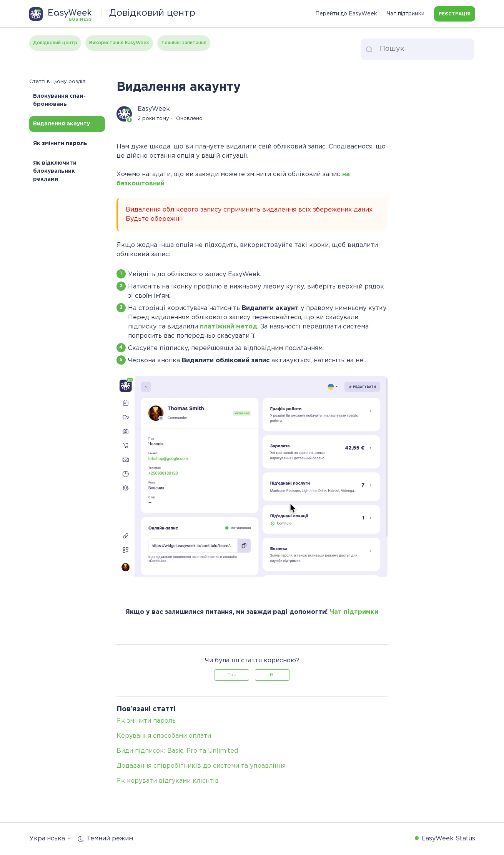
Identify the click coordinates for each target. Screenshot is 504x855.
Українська (50, 839)
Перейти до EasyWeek (346, 14)
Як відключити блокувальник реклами (55, 171)
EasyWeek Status (448, 839)
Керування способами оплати (164, 736)
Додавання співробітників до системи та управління (201, 766)
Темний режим (105, 839)
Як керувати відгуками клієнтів (168, 781)
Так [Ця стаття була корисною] (232, 675)
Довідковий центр (55, 43)
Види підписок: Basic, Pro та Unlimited (177, 751)
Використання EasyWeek (119, 43)
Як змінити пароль (60, 143)
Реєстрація (455, 14)
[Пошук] (418, 49)
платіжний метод (229, 327)
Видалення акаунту (62, 124)
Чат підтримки (406, 14)
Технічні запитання (184, 43)
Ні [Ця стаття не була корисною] (272, 675)
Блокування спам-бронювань (59, 100)
